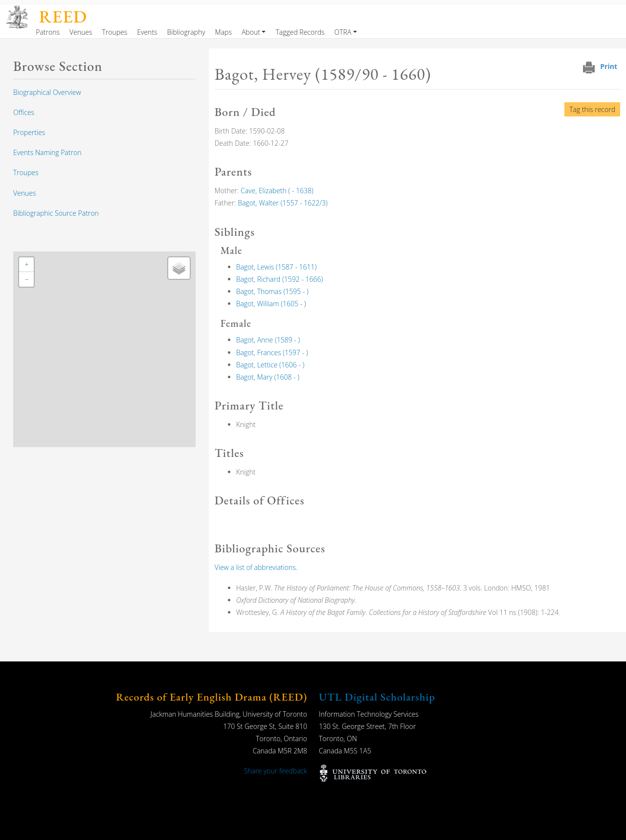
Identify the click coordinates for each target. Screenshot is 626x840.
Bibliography (186, 32)
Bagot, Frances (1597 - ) (272, 352)
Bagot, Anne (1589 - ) (268, 340)
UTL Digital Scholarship (377, 697)
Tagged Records (300, 32)
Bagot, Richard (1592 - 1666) (280, 279)
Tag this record (592, 109)
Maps (224, 32)
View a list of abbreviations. (256, 567)
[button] (26, 265)
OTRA (343, 32)
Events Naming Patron (47, 152)
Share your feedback (276, 771)
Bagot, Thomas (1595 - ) (272, 291)
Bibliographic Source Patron (56, 213)
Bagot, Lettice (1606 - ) (270, 365)
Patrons (48, 32)
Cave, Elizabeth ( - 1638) (277, 191)
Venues (81, 32)
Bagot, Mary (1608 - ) (268, 377)
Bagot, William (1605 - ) (271, 304)
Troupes (114, 32)
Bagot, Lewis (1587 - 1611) (277, 267)
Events (147, 32)
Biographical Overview (47, 92)
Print (609, 66)
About (251, 32)
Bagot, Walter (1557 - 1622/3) (283, 203)
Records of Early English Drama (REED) (212, 697)
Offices (24, 112)
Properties (29, 132)
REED (63, 16)
